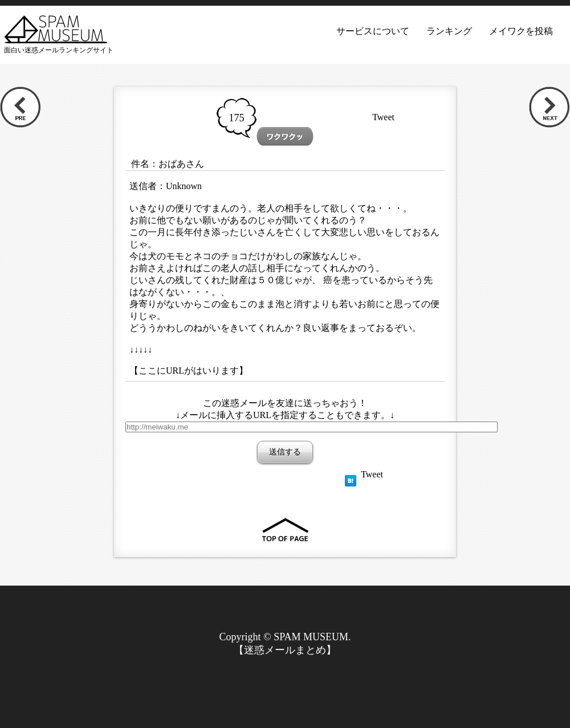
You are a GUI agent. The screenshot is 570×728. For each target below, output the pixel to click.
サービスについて (373, 31)
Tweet (383, 117)
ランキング (449, 31)
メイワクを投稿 (521, 31)
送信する (285, 452)
